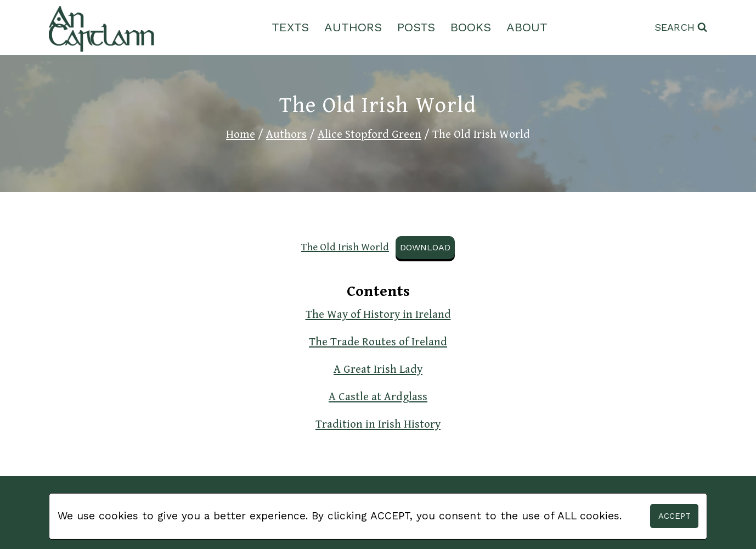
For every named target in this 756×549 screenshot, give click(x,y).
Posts (416, 27)
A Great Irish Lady (378, 369)
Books (471, 27)
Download (425, 247)
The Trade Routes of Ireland (378, 342)
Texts (290, 27)
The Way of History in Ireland (378, 315)
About (527, 27)
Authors (353, 27)
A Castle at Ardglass (378, 397)
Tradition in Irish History (378, 424)
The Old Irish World (345, 247)
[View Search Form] (681, 28)
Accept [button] (675, 516)
